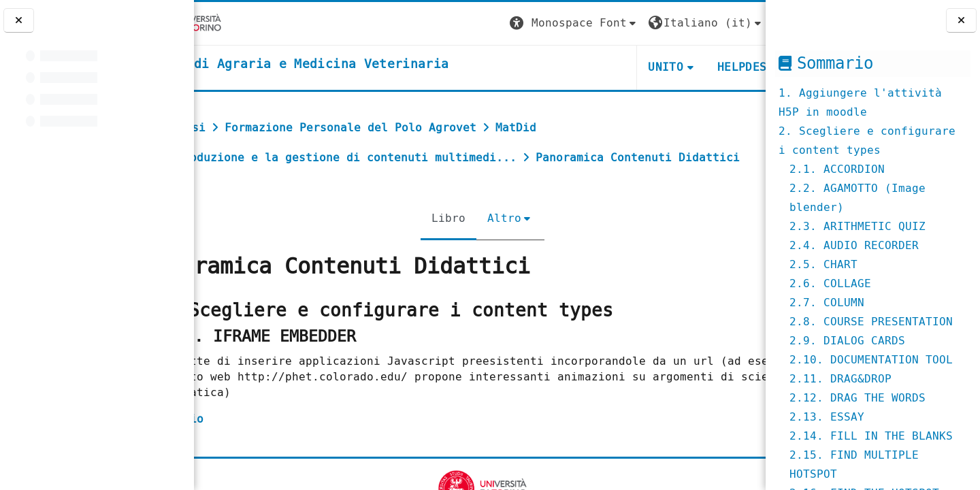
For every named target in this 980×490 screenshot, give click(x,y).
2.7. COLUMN (827, 303)
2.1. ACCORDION (837, 169)
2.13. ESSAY (827, 417)
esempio (237, 449)
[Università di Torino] (236, 23)
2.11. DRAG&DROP (840, 379)
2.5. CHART (823, 264)
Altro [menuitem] (502, 248)
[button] (511, 23)
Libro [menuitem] (446, 248)
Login (738, 23)
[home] (351, 65)
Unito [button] (603, 67)
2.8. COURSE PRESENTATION (871, 322)
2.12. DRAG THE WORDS (857, 398)
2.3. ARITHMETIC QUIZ (857, 226)
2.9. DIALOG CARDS (847, 341)
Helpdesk (682, 67)
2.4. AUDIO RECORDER (854, 245)
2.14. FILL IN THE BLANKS (871, 436)
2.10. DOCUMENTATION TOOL (871, 360)
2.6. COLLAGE (830, 283)
